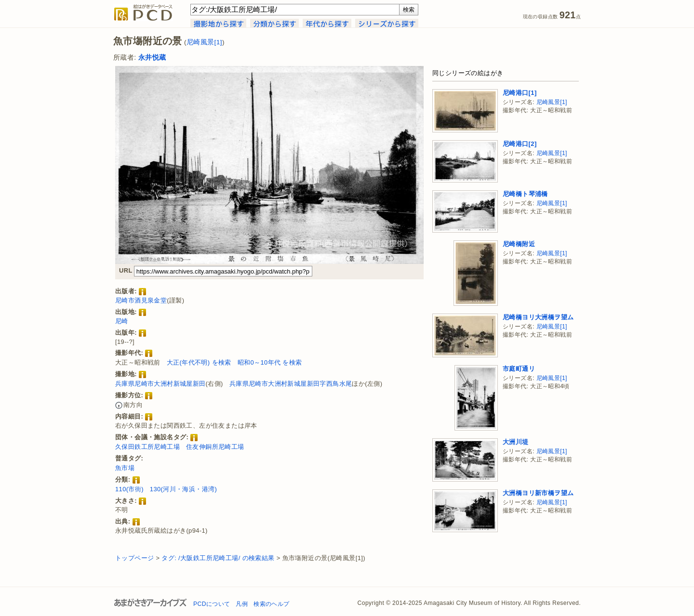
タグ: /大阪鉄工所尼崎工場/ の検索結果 (218, 558)
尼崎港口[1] (520, 93)
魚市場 (125, 468)
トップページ (134, 558)
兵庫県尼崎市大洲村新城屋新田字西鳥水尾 (291, 384)
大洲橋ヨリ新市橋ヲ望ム (538, 493)
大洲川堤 (516, 442)
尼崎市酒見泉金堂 (141, 300)
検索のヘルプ (271, 604)
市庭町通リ (519, 369)
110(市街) (129, 489)
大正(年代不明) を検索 (199, 362)
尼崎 (122, 321)
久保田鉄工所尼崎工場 (147, 447)
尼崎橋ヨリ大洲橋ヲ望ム (538, 317)
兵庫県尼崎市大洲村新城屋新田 (160, 384)
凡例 (242, 604)
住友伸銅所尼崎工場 (215, 447)
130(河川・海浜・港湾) (183, 489)
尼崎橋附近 (519, 244)
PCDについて (212, 604)
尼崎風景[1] (204, 42)
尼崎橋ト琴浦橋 (525, 194)
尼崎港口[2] (520, 144)
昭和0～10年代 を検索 (270, 362)
